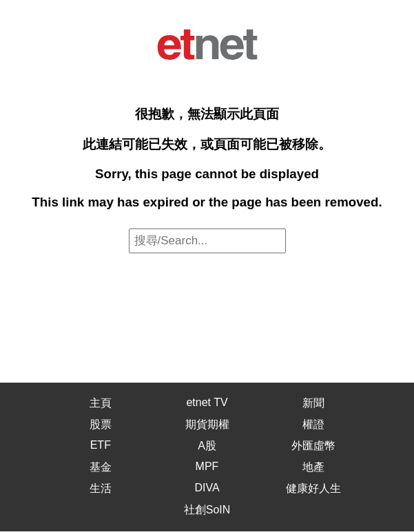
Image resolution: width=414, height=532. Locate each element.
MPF (207, 466)
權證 (313, 424)
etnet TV (207, 402)
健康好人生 (313, 488)
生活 (101, 488)
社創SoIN (207, 510)
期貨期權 (207, 424)
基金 (101, 467)
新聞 (313, 403)
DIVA (207, 488)
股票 (101, 424)
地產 (313, 467)
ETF (101, 445)
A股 (207, 446)
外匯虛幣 (313, 446)
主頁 (101, 403)
